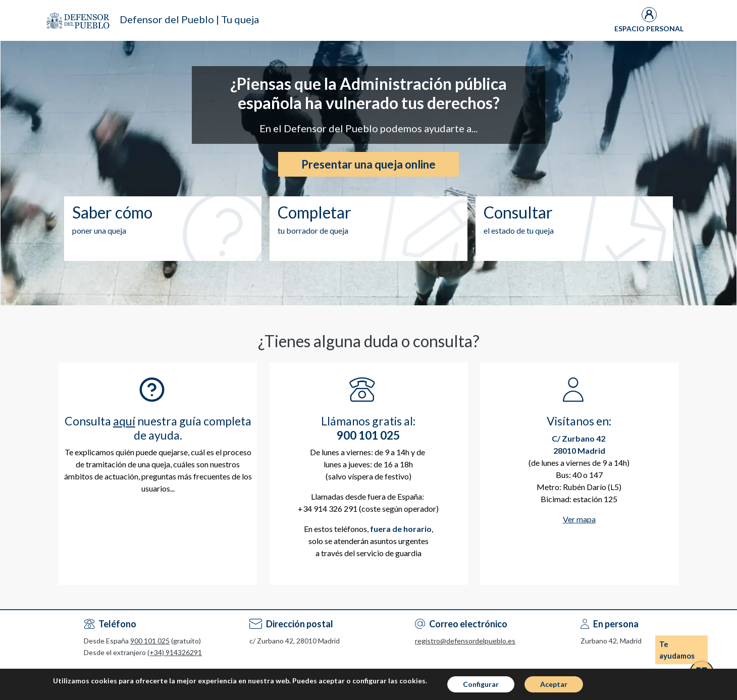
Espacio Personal (649, 29)
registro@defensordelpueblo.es (465, 641)
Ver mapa (579, 519)
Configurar (481, 688)
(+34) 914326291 (175, 652)
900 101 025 (150, 641)
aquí (124, 421)
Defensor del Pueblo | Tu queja (189, 19)
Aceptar (554, 688)
